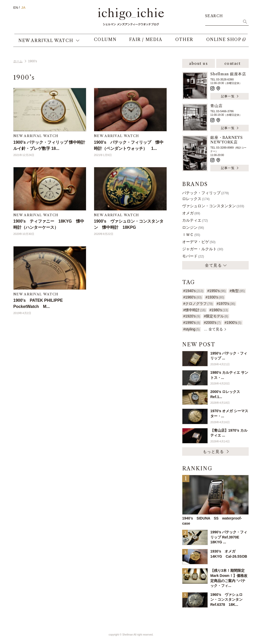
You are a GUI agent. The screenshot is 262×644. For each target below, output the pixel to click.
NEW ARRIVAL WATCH (46, 42)
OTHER (182, 42)
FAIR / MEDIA (144, 42)
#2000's (212, 323)
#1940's (193, 291)
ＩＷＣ (191, 235)
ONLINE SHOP (221, 42)
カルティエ (195, 220)
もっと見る (214, 451)
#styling (191, 329)
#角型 (237, 291)
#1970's (226, 304)
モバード (193, 256)
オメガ (191, 213)
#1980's (219, 310)
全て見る (213, 265)
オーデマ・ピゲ (199, 242)
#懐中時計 (194, 310)
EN (16, 8)
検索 (245, 22)
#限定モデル (216, 316)
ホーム (18, 61)
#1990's (192, 323)
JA (23, 8)
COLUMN (103, 42)
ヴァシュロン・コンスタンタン (213, 206)
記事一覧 (228, 96)
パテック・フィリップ (205, 193)
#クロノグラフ (198, 304)
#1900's (233, 323)
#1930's (215, 297)
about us (198, 63)
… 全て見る (213, 329)
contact (233, 63)
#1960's (192, 297)
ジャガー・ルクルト (203, 249)
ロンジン (193, 227)
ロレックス (196, 199)
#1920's (192, 316)
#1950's (216, 291)
